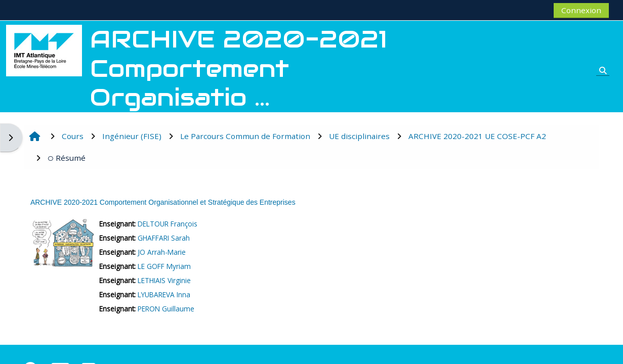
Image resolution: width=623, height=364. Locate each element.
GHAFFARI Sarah (164, 238)
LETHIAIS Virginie (164, 280)
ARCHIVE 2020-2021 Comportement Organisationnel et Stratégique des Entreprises (163, 202)
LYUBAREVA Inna (164, 294)
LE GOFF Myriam (164, 266)
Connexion (581, 10)
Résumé (67, 158)
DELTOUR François (168, 224)
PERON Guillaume (166, 309)
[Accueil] (44, 50)
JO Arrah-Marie (162, 252)
